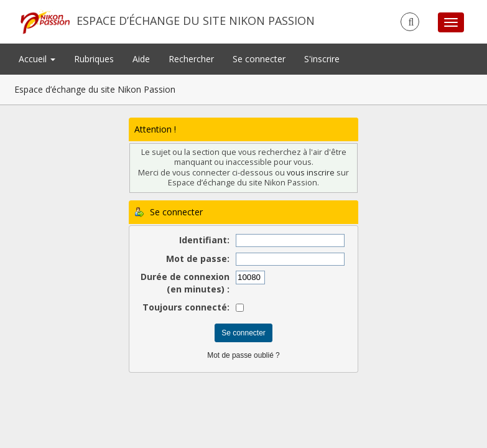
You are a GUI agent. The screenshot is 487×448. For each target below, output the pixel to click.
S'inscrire (322, 59)
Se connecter (259, 59)
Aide (141, 59)
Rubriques (94, 59)
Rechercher (191, 59)
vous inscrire (311, 173)
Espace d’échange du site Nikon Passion (196, 21)
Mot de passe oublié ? (243, 355)
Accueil (37, 59)
